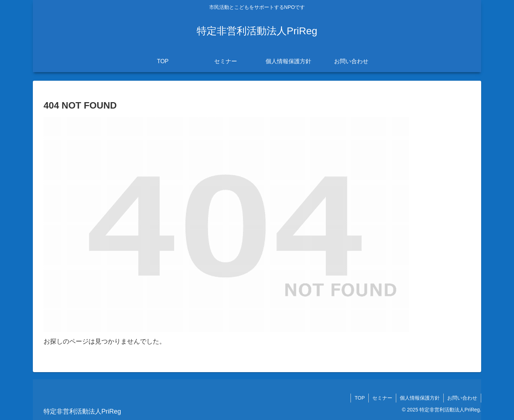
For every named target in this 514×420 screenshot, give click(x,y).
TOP (360, 398)
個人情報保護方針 (420, 398)
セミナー (382, 398)
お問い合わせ (462, 398)
